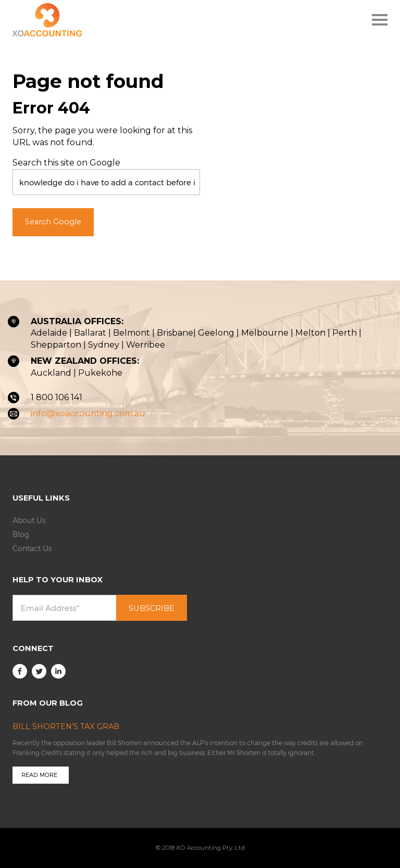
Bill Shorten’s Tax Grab (66, 726)
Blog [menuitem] (21, 534)
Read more (39, 775)
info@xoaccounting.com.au (88, 413)
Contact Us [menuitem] (32, 548)
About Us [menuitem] (29, 520)
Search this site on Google (66, 163)
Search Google (53, 222)
